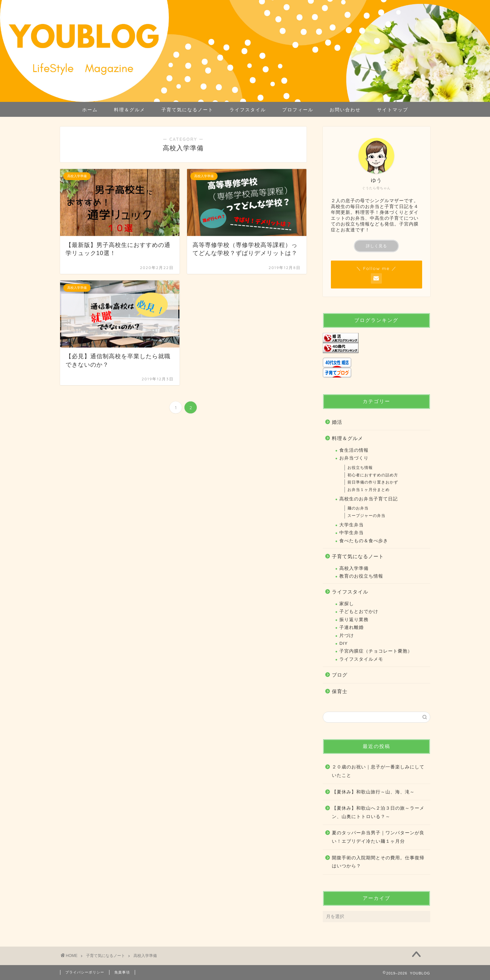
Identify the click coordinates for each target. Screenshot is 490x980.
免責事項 (122, 972)
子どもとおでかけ (359, 612)
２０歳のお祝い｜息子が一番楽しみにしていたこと (378, 771)
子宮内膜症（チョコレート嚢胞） (376, 651)
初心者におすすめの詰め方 (373, 475)
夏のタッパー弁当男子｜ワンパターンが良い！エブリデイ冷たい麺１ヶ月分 (378, 837)
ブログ (340, 675)
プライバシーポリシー (85, 972)
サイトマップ (393, 110)
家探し (347, 604)
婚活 (337, 422)
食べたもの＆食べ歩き (364, 541)
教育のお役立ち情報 (361, 576)
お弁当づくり (354, 458)
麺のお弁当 (358, 508)
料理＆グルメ (130, 110)
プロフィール (298, 110)
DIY (344, 643)
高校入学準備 (354, 568)
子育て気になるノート (187, 110)
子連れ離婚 (352, 627)
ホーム (90, 110)
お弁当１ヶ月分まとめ (369, 490)
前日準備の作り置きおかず (373, 482)
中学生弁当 (352, 533)
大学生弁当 (352, 525)
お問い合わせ (345, 110)
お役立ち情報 (360, 468)
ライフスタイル (248, 110)
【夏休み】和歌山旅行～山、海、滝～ (373, 792)
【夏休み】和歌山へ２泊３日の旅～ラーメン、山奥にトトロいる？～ (378, 812)
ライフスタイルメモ (361, 659)
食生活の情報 (354, 450)
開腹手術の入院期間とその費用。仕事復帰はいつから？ (378, 862)
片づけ (347, 636)
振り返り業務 (354, 620)
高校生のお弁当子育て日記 (369, 499)
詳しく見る (377, 246)
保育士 (340, 691)
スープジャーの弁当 (366, 516)
